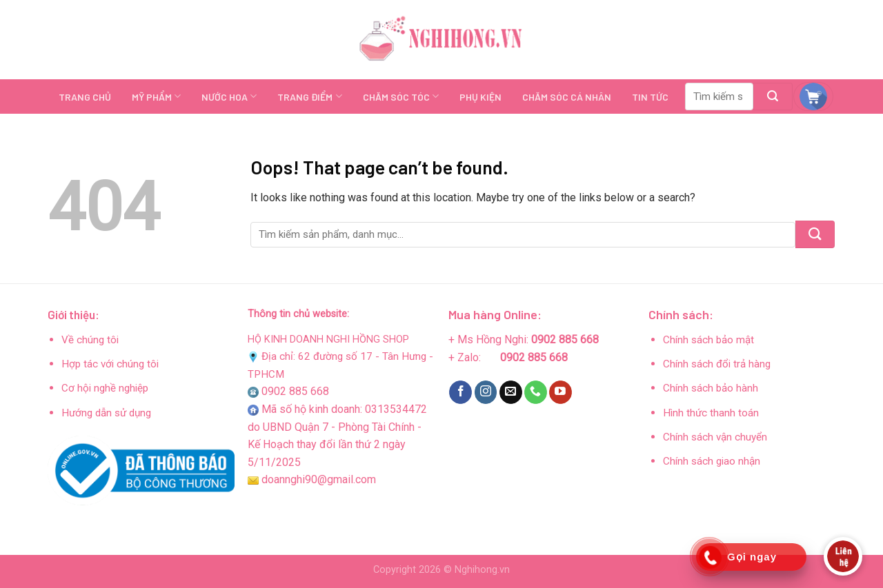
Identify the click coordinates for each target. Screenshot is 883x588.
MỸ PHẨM (156, 96)
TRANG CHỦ (85, 97)
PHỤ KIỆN (480, 97)
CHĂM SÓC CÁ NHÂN (567, 97)
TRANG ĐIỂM (309, 96)
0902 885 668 (295, 391)
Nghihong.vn (482, 570)
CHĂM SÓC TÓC (401, 96)
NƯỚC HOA (229, 96)
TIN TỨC (650, 97)
